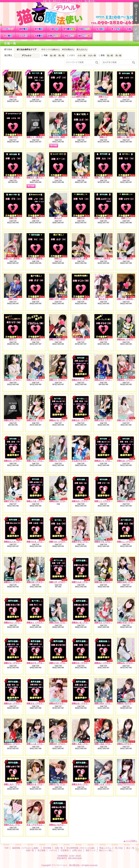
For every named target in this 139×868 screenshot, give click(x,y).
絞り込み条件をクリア (27, 49)
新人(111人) (82, 49)
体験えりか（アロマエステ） (62, 663)
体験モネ (81, 218)
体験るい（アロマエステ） (16, 582)
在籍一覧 (131, 29)
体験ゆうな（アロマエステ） (107, 542)
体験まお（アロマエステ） (84, 420)
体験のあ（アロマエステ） (106, 582)
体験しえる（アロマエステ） (107, 784)
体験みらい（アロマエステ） (17, 623)
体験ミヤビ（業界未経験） (61, 339)
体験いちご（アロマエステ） (39, 461)
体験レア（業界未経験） (128, 258)
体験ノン (36, 218)
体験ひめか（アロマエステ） (107, 703)
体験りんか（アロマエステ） (85, 582)
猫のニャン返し (85, 36)
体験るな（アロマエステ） (16, 461)
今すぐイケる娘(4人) (50, 49)
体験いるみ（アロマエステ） (107, 744)
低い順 (53, 55)
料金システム (85, 29)
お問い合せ (54, 36)
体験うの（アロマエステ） (61, 542)
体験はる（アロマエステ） (84, 703)
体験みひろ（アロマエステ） (39, 663)
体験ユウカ (13, 137)
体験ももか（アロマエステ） (107, 420)
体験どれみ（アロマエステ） (62, 623)
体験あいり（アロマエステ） (107, 461)
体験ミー (58, 178)
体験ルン (58, 258)
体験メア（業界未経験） (128, 299)
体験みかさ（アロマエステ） (107, 380)
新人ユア (58, 218)
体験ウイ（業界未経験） (83, 178)
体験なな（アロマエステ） (84, 663)
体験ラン (126, 178)
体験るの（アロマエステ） (84, 501)
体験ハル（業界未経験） (105, 178)
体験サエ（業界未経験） (37, 258)
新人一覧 (115, 29)
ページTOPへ (131, 841)
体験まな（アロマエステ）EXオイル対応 (44, 703)
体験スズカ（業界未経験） (61, 137)
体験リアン (126, 218)
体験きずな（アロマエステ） (85, 542)
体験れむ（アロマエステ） (16, 380)
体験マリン (103, 97)
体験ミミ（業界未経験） (37, 137)
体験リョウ (13, 299)
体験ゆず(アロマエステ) (60, 703)
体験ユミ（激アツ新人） (83, 137)
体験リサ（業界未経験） (15, 258)
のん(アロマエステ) (126, 784)
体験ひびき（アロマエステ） (39, 420)
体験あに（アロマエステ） (16, 744)
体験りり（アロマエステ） (61, 380)
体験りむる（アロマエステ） (39, 542)
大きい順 (92, 55)
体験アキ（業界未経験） (37, 97)
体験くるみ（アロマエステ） (85, 744)
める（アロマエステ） (36, 825)
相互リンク (69, 36)
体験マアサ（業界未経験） (84, 258)
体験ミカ (13, 218)
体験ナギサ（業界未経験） (61, 299)
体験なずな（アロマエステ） (17, 420)
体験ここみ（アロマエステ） (39, 744)
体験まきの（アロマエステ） (85, 784)
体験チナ (36, 299)
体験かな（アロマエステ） (61, 461)
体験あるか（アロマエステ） (62, 501)
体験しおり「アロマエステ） (17, 784)
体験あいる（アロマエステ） (85, 623)
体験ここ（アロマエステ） (106, 501)
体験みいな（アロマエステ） (62, 420)
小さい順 (82, 55)
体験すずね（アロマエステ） (17, 501)
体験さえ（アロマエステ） (16, 663)
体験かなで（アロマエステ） (39, 380)
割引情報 (39, 29)
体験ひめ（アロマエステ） (38, 582)
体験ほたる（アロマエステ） (39, 784)
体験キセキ (103, 339)
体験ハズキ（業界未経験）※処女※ (110, 218)
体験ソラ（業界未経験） (15, 178)
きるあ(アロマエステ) (81, 461)
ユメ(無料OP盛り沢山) (82, 97)
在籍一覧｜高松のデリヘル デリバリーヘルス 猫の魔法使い (69, 14)
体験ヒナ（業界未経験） (105, 258)
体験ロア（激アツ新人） (37, 178)
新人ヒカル (36, 339)
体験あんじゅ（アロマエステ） (18, 542)
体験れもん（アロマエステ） (17, 825)
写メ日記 (100, 29)
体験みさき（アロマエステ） (85, 380)
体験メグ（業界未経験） (60, 97)
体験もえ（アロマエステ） (106, 623)
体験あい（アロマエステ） (106, 663)
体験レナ (103, 137)
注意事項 (39, 36)
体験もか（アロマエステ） (16, 703)
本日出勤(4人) (68, 49)
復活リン (13, 339)
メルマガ (23, 36)
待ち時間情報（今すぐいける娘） (69, 29)
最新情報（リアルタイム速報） (23, 29)
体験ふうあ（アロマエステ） (39, 501)
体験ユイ (13, 97)
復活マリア (81, 339)
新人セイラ (103, 299)
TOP (8, 29)
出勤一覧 (54, 29)
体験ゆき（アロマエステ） (61, 744)
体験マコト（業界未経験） (84, 299)
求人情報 (8, 36)
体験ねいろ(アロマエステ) (61, 825)
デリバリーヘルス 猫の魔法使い (66, 865)
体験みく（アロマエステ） (38, 623)
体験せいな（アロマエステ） (62, 784)
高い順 (61, 55)
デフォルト (27, 55)
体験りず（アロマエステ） (61, 582)
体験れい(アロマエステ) (127, 744)
